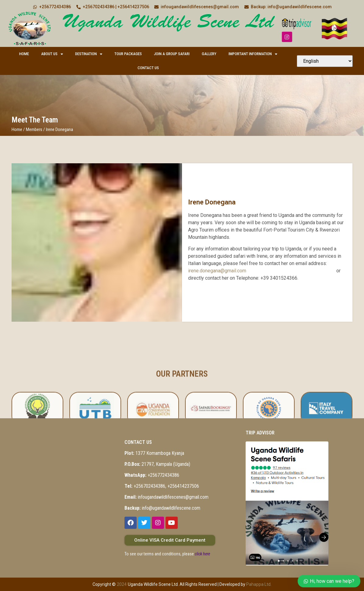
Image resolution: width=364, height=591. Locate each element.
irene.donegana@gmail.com (217, 271)
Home (24, 54)
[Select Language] (325, 61)
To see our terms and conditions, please (167, 554)
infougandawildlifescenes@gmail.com (166, 497)
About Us (52, 54)
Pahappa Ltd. (259, 584)
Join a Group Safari (172, 54)
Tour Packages (128, 54)
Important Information (253, 54)
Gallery (209, 54)
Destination (89, 54)
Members (34, 129)
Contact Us (148, 68)
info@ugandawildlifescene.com (162, 508)
